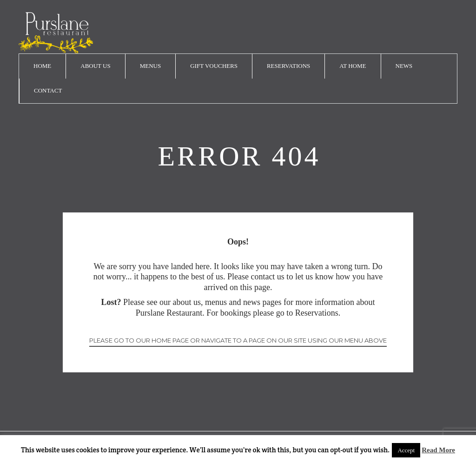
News (404, 66)
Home (42, 66)
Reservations (288, 66)
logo (56, 33)
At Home (353, 66)
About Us (95, 66)
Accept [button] (406, 450)
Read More (438, 450)
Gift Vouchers (214, 66)
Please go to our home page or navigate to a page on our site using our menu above (238, 340)
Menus (151, 66)
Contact (48, 90)
